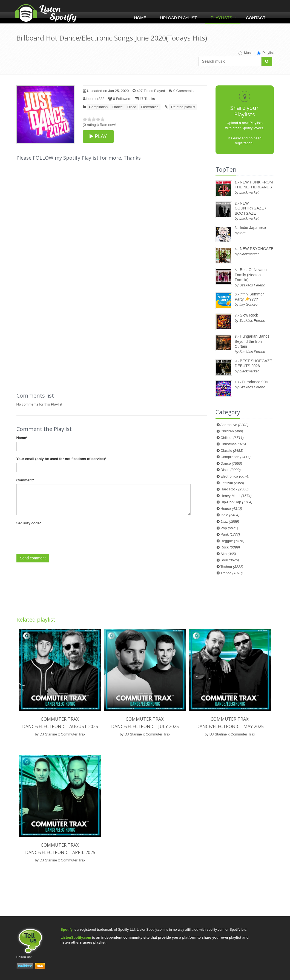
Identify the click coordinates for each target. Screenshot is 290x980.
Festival (232, 483)
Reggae (232, 541)
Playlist (265, 53)
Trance (232, 573)
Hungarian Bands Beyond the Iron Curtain (252, 341)
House (231, 509)
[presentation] (58, 538)
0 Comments (181, 91)
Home (140, 18)
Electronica (150, 107)
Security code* (29, 523)
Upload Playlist (178, 18)
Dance (117, 107)
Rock (230, 547)
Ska (228, 554)
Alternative (235, 425)
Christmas (233, 444)
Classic (232, 451)
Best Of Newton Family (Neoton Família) (251, 275)
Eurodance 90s (255, 382)
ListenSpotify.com (76, 937)
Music (246, 53)
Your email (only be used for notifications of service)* (61, 459)
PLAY (98, 136)
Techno (232, 567)
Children (232, 431)
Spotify (67, 929)
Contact (256, 18)
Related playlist (183, 107)
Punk (230, 534)
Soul (230, 560)
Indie (230, 515)
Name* (22, 438)
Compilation (98, 107)
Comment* (25, 480)
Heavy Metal (236, 496)
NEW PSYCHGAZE (257, 249)
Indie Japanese (253, 228)
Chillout (232, 438)
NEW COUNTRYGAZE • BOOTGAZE (251, 208)
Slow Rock (249, 315)
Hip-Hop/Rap (236, 502)
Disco (132, 107)
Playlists (221, 18)
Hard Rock (235, 489)
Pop (229, 528)
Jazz (230, 521)
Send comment (33, 558)
